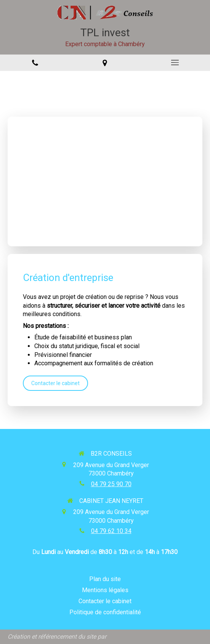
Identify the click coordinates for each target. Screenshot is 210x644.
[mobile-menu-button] (175, 63)
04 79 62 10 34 (111, 531)
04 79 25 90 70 (111, 484)
